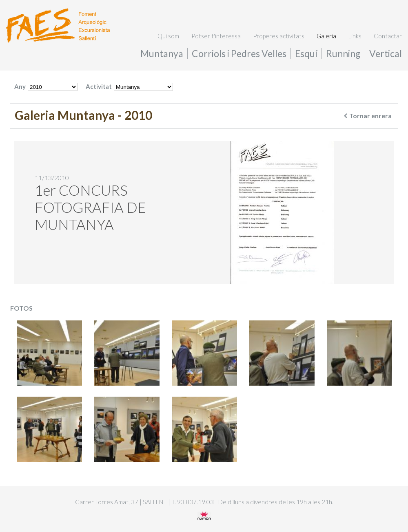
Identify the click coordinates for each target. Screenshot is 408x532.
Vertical (386, 53)
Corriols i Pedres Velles (239, 53)
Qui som (168, 36)
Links (355, 36)
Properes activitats (279, 36)
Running (343, 53)
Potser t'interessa (216, 36)
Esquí (306, 53)
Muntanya (162, 53)
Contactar (388, 36)
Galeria (326, 36)
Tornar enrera (368, 116)
